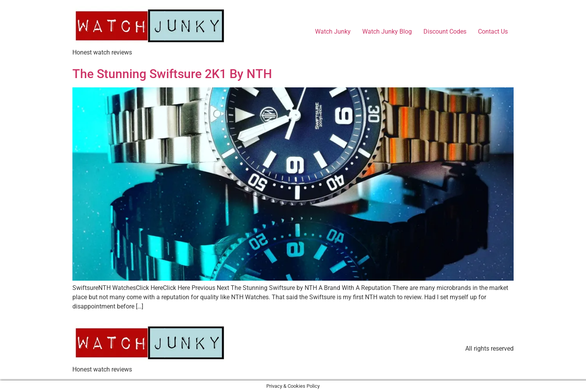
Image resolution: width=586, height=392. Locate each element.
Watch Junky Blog (387, 32)
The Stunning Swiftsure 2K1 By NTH (172, 74)
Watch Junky (333, 32)
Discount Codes (445, 32)
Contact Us (493, 32)
